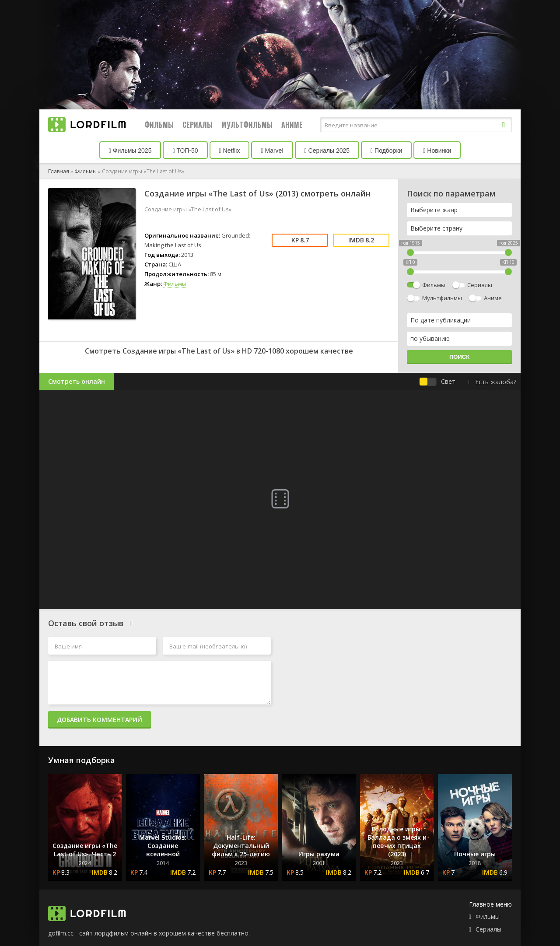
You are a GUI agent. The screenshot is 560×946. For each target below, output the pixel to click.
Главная (59, 171)
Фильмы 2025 (130, 151)
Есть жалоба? (492, 382)
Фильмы (159, 125)
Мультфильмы (247, 125)
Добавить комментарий (100, 720)
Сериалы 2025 (327, 151)
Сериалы (198, 125)
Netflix (230, 151)
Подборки (386, 151)
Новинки (437, 151)
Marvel (272, 151)
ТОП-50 (185, 151)
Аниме (292, 125)
